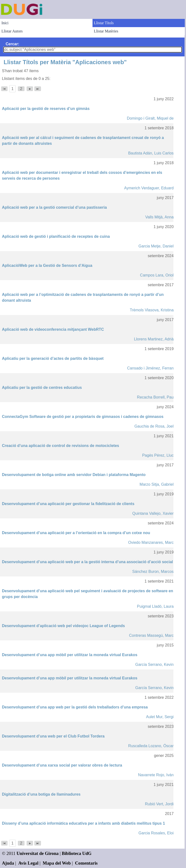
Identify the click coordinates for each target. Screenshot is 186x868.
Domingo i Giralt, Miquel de (150, 118)
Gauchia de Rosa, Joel (154, 426)
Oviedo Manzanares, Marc (151, 542)
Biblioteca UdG (77, 853)
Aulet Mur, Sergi (160, 717)
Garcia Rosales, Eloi (156, 833)
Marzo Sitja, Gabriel (157, 484)
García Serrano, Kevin (155, 664)
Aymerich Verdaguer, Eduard (149, 188)
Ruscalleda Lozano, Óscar (151, 746)
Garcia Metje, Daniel (156, 246)
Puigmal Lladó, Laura (155, 606)
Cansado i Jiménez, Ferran (150, 368)
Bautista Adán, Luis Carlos (151, 153)
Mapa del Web (57, 863)
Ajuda (8, 863)
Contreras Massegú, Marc (151, 635)
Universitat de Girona (38, 853)
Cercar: (12, 44)
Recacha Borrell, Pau (155, 397)
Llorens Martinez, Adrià (154, 339)
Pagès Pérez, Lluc (158, 455)
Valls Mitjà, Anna (159, 217)
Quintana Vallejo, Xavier (153, 513)
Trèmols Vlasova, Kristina (152, 310)
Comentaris (86, 863)
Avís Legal (28, 863)
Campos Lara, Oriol (157, 275)
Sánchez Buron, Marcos (153, 572)
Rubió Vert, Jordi (159, 804)
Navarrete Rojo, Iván (156, 775)
